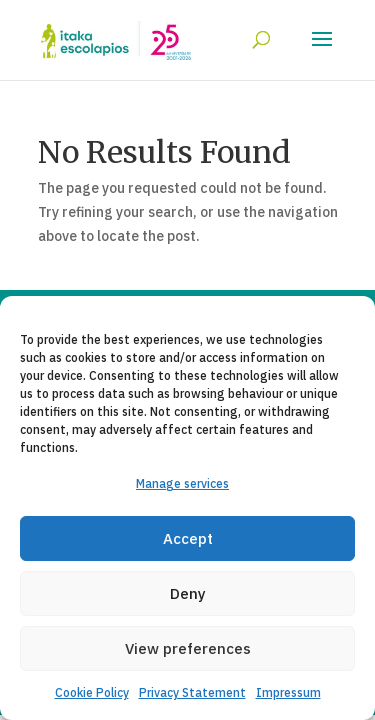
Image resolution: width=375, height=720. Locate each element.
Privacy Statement (192, 692)
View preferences (188, 648)
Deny (188, 593)
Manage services (182, 483)
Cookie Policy (92, 692)
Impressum (288, 692)
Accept (188, 538)
